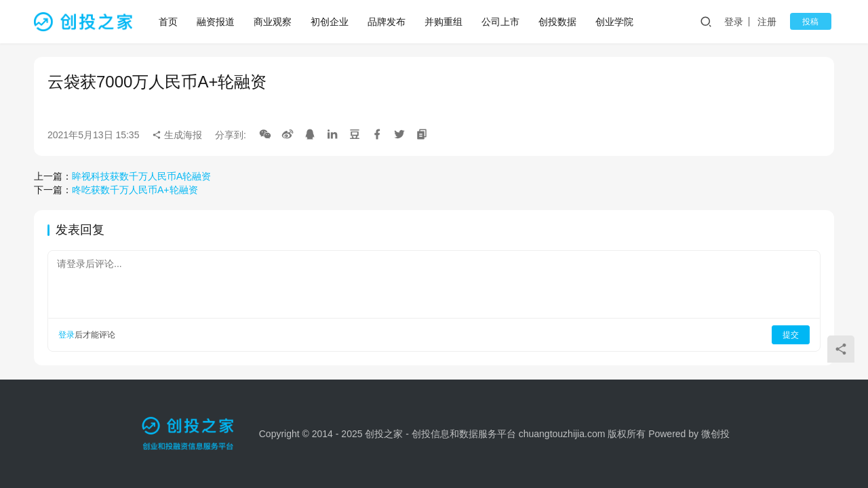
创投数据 (559, 22)
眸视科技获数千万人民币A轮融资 (141, 176)
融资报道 (217, 22)
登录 (743, 22)
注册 (776, 22)
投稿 (815, 22)
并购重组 (445, 22)
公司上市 (502, 22)
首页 (170, 22)
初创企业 (331, 22)
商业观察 (274, 22)
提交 (791, 335)
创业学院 (616, 22)
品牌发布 (388, 22)
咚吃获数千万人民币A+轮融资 (135, 190)
